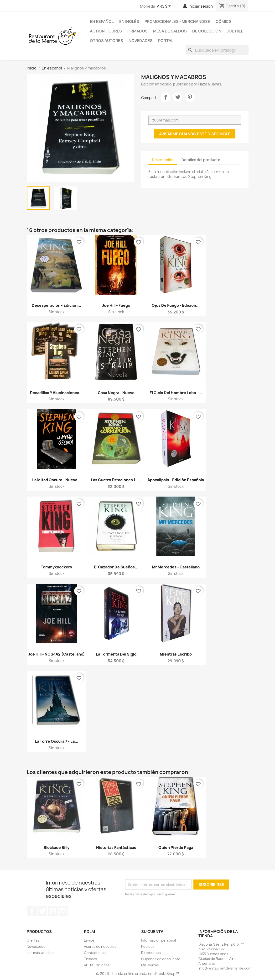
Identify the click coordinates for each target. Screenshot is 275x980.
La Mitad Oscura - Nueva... (57, 480)
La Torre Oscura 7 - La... (57, 741)
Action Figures (106, 31)
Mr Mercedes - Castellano (176, 567)
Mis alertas (150, 965)
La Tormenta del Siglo (116, 654)
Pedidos (148, 946)
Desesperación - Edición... (56, 305)
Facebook (32, 911)
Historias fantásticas (116, 848)
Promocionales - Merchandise (177, 21)
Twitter (42, 911)
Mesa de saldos (170, 31)
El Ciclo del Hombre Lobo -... (176, 393)
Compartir (166, 97)
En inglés (129, 21)
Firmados (137, 31)
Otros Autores (106, 41)
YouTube (53, 911)
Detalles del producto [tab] (201, 160)
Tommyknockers (56, 567)
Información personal (158, 940)
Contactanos (95, 953)
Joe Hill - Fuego (116, 305)
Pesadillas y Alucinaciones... (56, 393)
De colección (207, 31)
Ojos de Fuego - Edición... (176, 305)
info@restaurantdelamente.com (225, 968)
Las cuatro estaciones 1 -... (116, 480)
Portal (166, 41)
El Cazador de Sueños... (116, 567)
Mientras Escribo (176, 654)
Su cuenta (152, 932)
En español (102, 21)
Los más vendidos (41, 953)
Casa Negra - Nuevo (116, 393)
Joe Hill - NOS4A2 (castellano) (57, 654)
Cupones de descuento (161, 959)
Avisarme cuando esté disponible (195, 134)
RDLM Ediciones (97, 965)
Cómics (224, 21)
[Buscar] (217, 50)
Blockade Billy (57, 848)
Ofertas (33, 940)
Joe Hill (235, 31)
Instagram (63, 911)
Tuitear (178, 97)
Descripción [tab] (163, 160)
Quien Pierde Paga (176, 848)
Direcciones (151, 953)
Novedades (141, 41)
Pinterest (190, 97)
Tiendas (91, 959)
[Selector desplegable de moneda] (165, 6)
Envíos (89, 940)
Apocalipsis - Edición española (176, 480)
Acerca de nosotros (100, 946)
